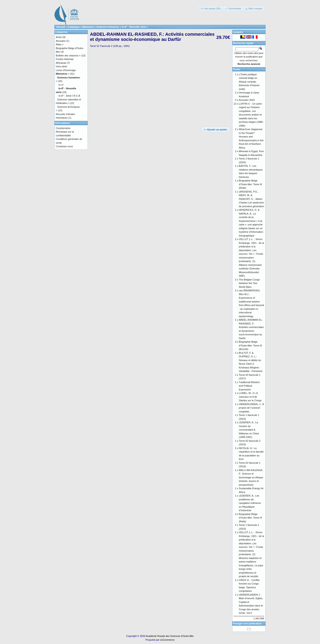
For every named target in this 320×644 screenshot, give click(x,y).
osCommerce (167, 640)
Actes (59, 37)
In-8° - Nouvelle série (134, 27)
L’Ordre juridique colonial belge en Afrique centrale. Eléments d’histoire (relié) (249, 82)
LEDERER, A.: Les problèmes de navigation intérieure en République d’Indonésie (250, 503)
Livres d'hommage (66, 70)
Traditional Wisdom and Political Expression (249, 386)
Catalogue (74, 27)
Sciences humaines (108, 27)
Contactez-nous (64, 146)
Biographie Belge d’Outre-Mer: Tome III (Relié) (250, 184)
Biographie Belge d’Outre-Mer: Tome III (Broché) (250, 345)
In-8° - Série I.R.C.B (69, 96)
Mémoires (88, 27)
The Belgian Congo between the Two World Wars (249, 283)
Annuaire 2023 (247, 100)
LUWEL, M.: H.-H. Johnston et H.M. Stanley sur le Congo (250, 397)
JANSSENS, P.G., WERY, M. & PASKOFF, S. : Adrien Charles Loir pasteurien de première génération (252, 199)
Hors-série (61, 66)
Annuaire (61, 41)
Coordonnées (63, 128)
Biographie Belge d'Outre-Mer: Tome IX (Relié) (251, 518)
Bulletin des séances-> (68, 56)
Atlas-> (60, 44)
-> (63, 74)
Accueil (61, 27)
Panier (237, 69)
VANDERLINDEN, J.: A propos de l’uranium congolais (251, 408)
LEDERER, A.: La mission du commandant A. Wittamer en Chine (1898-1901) (249, 430)
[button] (211, 9)
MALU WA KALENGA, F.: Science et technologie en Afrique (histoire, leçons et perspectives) (251, 477)
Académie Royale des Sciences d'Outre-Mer (170, 636)
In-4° (61, 85)
